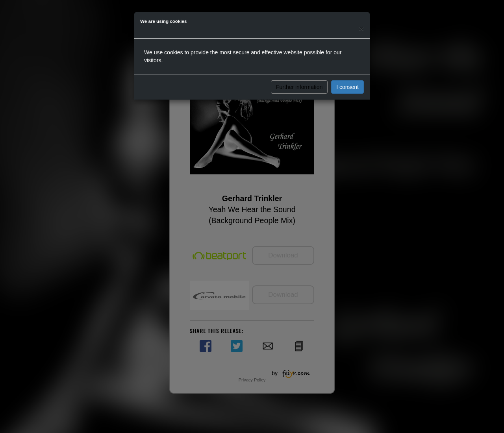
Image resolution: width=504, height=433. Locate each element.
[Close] (361, 28)
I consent (347, 87)
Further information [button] (299, 87)
